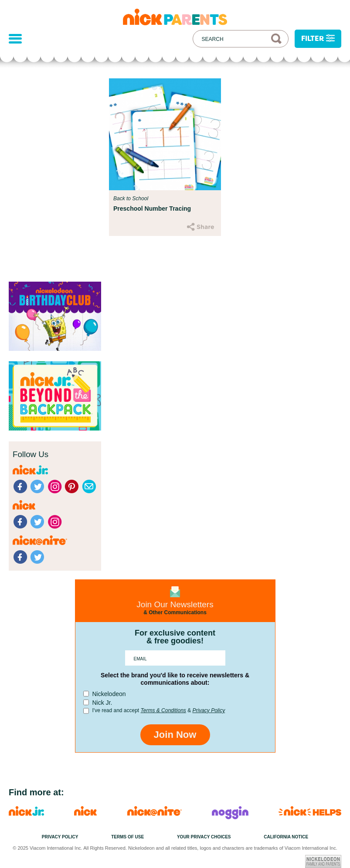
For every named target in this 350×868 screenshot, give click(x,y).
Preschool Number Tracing (152, 209)
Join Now (175, 735)
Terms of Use (127, 837)
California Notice (286, 837)
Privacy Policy (209, 710)
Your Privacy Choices (204, 837)
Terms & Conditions (163, 710)
